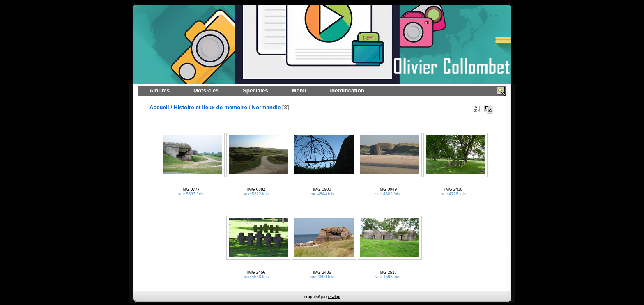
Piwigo (334, 297)
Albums (160, 91)
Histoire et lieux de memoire (210, 107)
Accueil (159, 107)
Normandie (266, 107)
